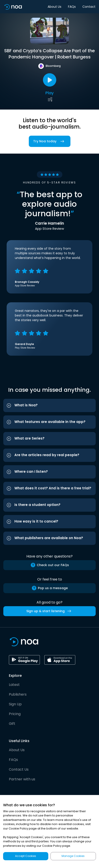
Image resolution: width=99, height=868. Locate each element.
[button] (49, 405)
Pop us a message (50, 588)
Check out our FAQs (50, 565)
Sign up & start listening (50, 611)
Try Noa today (50, 141)
